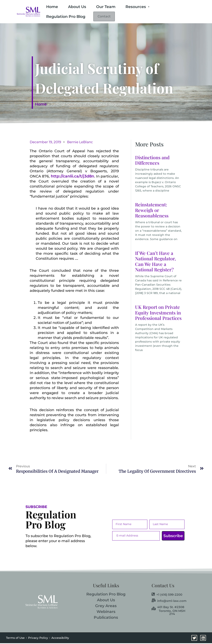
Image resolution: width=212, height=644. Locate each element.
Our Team (106, 7)
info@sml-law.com (169, 601)
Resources (138, 7)
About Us (77, 7)
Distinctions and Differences (152, 161)
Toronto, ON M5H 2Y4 (172, 613)
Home (52, 7)
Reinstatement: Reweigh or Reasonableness (152, 211)
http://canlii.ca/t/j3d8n (72, 177)
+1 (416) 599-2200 (167, 595)
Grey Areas (106, 607)
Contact (108, 17)
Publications (106, 618)
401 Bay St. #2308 (168, 608)
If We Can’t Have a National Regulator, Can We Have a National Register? (155, 262)
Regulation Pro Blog (66, 17)
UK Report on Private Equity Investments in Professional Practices (158, 313)
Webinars (106, 612)
